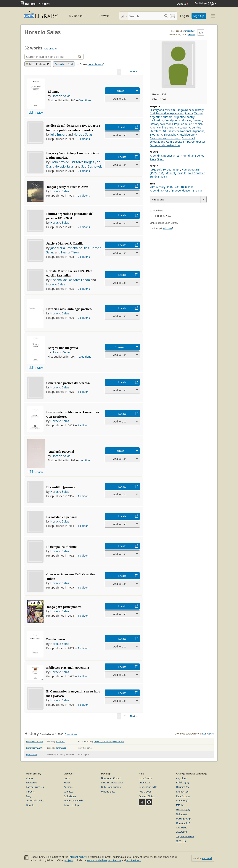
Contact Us (145, 782)
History (192, 34)
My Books (76, 16)
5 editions (85, 100)
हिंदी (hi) (180, 805)
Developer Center (111, 778)
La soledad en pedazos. (62, 517)
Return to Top (71, 805)
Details (59, 64)
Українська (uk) (185, 836)
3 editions (84, 139)
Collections (70, 796)
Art (164, 131)
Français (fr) (183, 801)
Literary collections (161, 124)
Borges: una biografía (63, 348)
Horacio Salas (61, 96)
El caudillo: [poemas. (61, 487)
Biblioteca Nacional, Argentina (68, 668)
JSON (211, 734)
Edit (201, 32)
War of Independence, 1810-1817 (184, 191)
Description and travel (178, 120)
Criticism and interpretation (167, 113)
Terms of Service (35, 801)
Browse (100, 16)
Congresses (198, 142)
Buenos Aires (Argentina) (178, 156)
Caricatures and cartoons (165, 138)
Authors (68, 787)
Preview (39, 113)
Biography (156, 135)
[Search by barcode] (173, 16)
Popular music (183, 124)
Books (67, 782)
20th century (158, 187)
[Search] (145, 16)
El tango (53, 91)
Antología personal (61, 451)
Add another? (51, 49)
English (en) (183, 792)
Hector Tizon (70, 252)
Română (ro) (183, 823)
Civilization (156, 120)
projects (69, 860)
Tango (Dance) (185, 110)
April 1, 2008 (32, 754)
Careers (30, 792)
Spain (161, 159)
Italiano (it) (182, 814)
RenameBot (61, 748)
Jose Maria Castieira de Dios (70, 248)
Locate (122, 127)
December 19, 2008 (35, 741)
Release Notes (147, 796)
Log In (184, 16)
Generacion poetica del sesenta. (68, 383)
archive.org (115, 860)
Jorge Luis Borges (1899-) (165, 169)
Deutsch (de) (183, 787)
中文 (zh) (181, 841)
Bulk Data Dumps (111, 787)
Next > (134, 71)
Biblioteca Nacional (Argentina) (186, 131)
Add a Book (145, 792)
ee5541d (207, 858)
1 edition (83, 392)
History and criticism (162, 110)
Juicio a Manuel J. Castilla (65, 243)
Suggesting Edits (148, 787)
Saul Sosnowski (92, 166)
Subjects (68, 792)
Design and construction (165, 145)
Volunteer (32, 782)
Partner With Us (35, 787)
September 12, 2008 (35, 748)
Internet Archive (78, 857)
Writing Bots (108, 792)
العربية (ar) (182, 778)
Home (67, 778)
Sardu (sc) (182, 827)
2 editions (84, 171)
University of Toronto (103, 741)
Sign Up (199, 16)
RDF (204, 734)
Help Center (145, 778)
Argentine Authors (161, 117)
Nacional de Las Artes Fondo (70, 280)
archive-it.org (134, 860)
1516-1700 (173, 187)
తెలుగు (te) (182, 832)
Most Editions (36, 64)
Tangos (198, 113)
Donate (183, 4)
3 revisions (71, 734)
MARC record (118, 741)
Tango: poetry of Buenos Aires (67, 187)
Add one (168, 228)
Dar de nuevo (56, 639)
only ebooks (95, 64)
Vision (29, 778)
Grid (70, 64)
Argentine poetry (184, 117)
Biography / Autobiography (180, 135)
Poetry (189, 113)
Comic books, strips (178, 142)
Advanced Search (73, 801)
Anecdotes (181, 127)
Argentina (156, 156)
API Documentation (112, 782)
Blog (29, 796)
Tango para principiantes (64, 607)
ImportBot (190, 31)
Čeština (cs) (183, 782)
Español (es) (183, 796)
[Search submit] (166, 16)
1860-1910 (187, 187)
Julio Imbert (59, 134)
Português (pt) (184, 819)
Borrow (119, 91)
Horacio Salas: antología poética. (69, 309)
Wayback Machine (97, 860)
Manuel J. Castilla (176, 173)
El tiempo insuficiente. (62, 547)
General (197, 120)
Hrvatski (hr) (183, 809)
